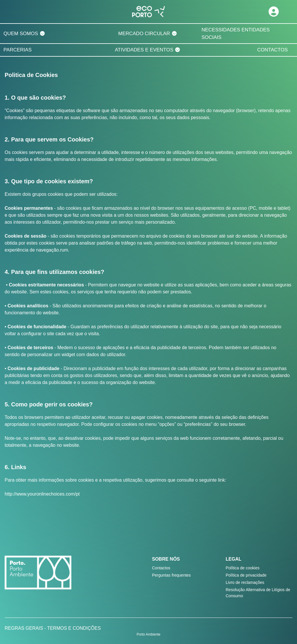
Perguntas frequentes (171, 575)
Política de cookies (243, 568)
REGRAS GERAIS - (26, 628)
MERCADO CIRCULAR (144, 34)
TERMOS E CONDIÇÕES (74, 628)
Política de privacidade (246, 575)
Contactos (161, 568)
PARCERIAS (18, 50)
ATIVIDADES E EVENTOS (144, 50)
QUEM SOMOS (21, 34)
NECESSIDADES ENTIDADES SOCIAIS (236, 34)
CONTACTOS (272, 50)
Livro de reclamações (245, 582)
